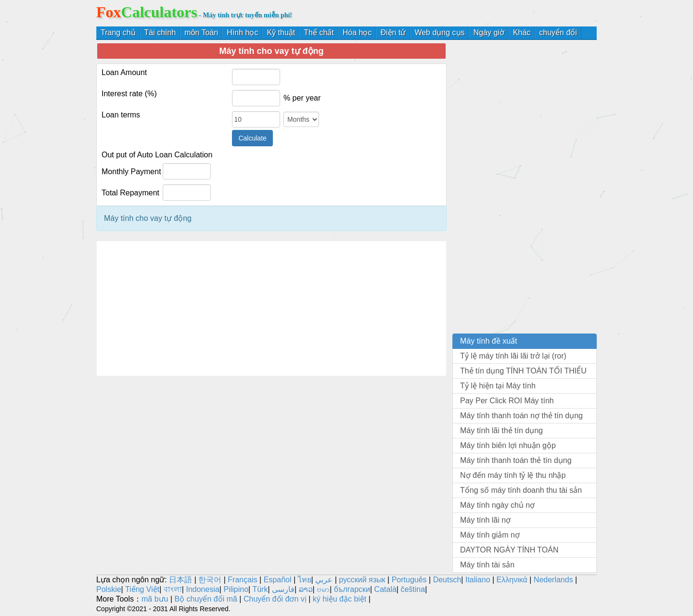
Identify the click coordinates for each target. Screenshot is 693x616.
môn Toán (201, 32)
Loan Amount (124, 72)
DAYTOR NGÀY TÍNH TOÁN (509, 550)
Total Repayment (130, 193)
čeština (413, 589)
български (352, 589)
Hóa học (357, 32)
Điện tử (393, 32)
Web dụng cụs (439, 32)
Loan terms (121, 115)
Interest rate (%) (129, 94)
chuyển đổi (558, 32)
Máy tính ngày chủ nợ (497, 505)
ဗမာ (323, 589)
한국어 (210, 580)
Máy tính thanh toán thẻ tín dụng (516, 460)
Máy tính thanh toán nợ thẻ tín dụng (521, 416)
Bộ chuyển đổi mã (205, 599)
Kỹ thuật (281, 32)
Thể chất (319, 32)
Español (279, 580)
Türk (260, 589)
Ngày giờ (489, 32)
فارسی (283, 589)
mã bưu (155, 599)
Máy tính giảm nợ (490, 535)
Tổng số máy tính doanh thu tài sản (521, 490)
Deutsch (447, 580)
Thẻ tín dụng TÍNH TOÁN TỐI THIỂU (523, 371)
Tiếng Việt (142, 589)
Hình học (242, 32)
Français (242, 580)
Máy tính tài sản (487, 565)
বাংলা (173, 589)
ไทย (305, 580)
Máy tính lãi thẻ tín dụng (501, 430)
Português (409, 580)
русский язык (362, 580)
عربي (324, 580)
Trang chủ (118, 32)
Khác (522, 32)
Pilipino (236, 589)
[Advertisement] (271, 308)
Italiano (478, 580)
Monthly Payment (131, 172)
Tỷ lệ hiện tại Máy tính (498, 386)
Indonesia (202, 589)
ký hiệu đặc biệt (340, 599)
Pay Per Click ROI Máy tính (507, 401)
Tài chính (160, 32)
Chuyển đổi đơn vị (275, 599)
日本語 (180, 580)
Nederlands (553, 580)
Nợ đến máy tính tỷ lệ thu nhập (513, 475)
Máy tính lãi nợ (485, 520)
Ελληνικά (512, 580)
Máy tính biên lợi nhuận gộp (508, 445)
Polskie (109, 589)
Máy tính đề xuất (489, 341)
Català (385, 589)
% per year (302, 98)
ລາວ (306, 589)
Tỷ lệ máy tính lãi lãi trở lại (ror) (513, 356)
